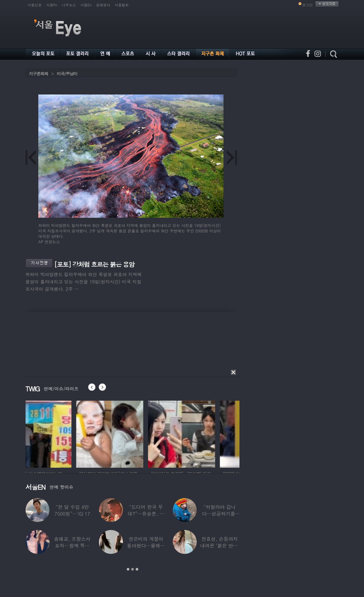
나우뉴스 (69, 5)
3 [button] (137, 569)
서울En (86, 5)
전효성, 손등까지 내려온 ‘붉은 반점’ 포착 (220, 545)
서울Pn (52, 5)
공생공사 (103, 5)
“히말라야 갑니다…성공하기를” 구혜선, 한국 (220, 514)
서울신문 (35, 5)
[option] (59, 433)
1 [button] (128, 569)
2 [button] (133, 569)
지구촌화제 (39, 74)
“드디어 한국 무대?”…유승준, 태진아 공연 (146, 514)
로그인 (308, 5)
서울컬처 (122, 5)
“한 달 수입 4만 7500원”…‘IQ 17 (72, 510)
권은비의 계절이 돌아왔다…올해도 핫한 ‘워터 (146, 545)
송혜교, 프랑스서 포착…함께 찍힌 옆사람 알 (72, 545)
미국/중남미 (67, 74)
